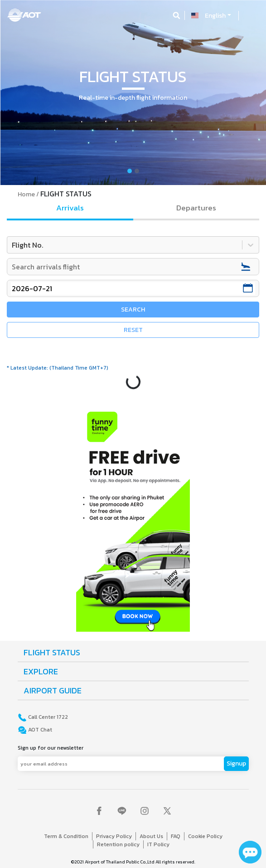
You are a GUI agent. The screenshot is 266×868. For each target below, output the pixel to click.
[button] (20, 93)
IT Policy (158, 844)
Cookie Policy (205, 836)
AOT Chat (39, 730)
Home (26, 194)
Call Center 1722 (47, 717)
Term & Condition (66, 836)
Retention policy (118, 844)
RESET (133, 330)
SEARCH (133, 310)
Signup (236, 763)
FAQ (176, 836)
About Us (151, 836)
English (215, 16)
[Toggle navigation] (251, 15)
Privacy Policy (114, 836)
